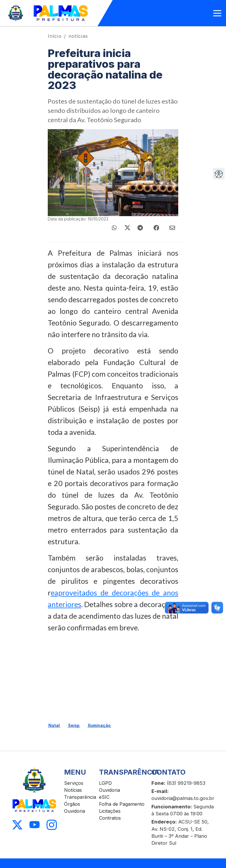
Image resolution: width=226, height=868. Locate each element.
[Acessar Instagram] (52, 825)
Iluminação (99, 725)
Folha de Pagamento (122, 804)
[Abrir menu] (217, 13)
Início (55, 36)
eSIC (104, 797)
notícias (78, 36)
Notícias (73, 790)
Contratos (110, 818)
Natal (54, 725)
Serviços (74, 783)
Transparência (80, 797)
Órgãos (72, 804)
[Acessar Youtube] (35, 825)
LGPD (105, 783)
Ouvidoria (75, 811)
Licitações (110, 811)
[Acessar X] (17, 825)
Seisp (74, 725)
